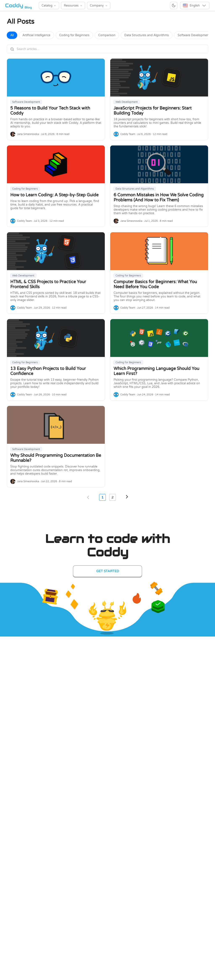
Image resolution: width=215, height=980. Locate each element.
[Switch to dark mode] (174, 5)
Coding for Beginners (74, 35)
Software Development (194, 35)
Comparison (107, 35)
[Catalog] (49, 5)
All (12, 35)
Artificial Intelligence (36, 35)
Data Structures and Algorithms (147, 35)
